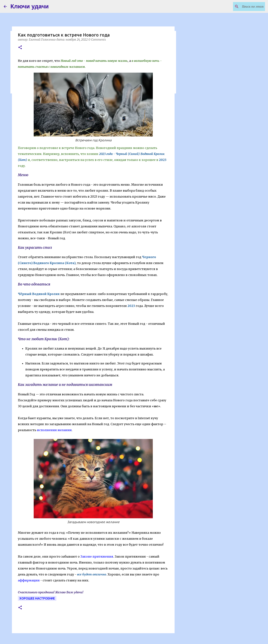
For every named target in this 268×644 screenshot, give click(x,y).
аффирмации (29, 580)
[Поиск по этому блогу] (245, 7)
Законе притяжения (97, 556)
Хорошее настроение (37, 598)
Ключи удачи (30, 6)
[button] (20, 48)
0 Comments (97, 39)
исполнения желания (54, 430)
